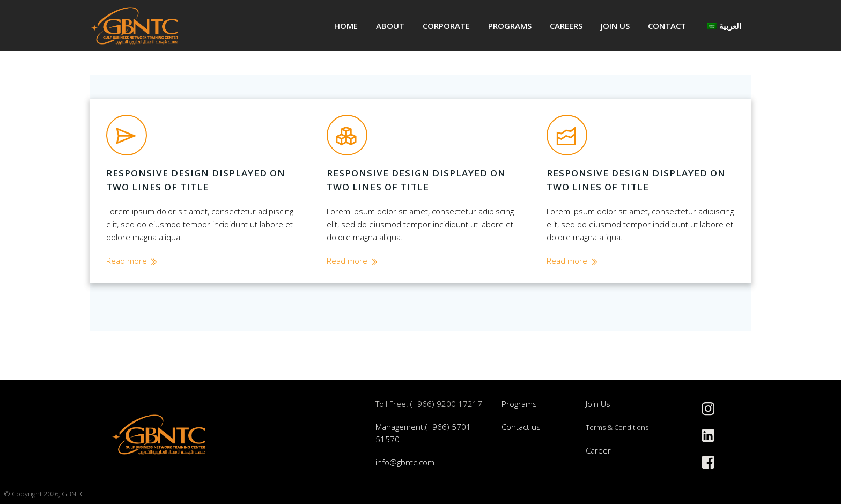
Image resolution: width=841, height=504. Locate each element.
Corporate (446, 26)
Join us (615, 26)
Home (346, 26)
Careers (566, 26)
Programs (510, 26)
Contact (667, 26)
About (390, 26)
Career (598, 450)
